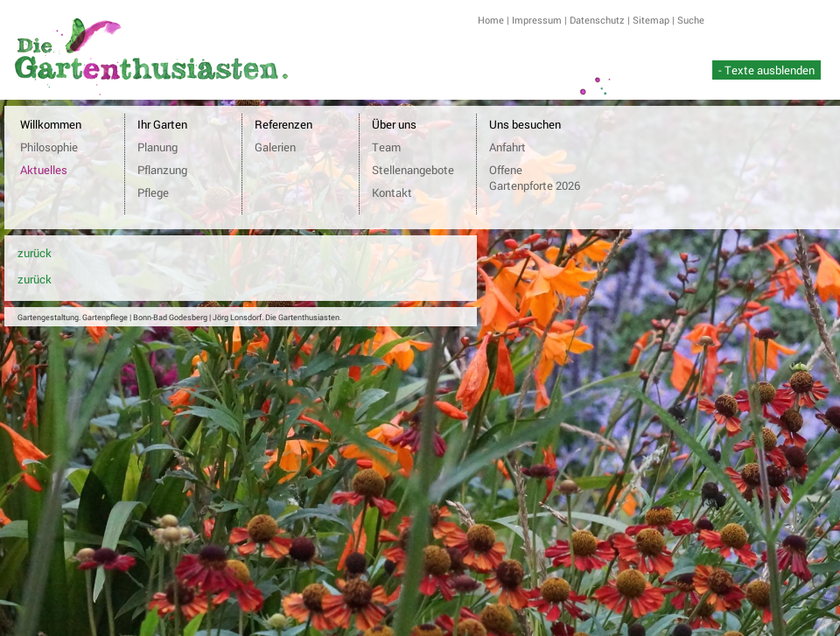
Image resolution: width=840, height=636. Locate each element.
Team (386, 147)
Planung (157, 147)
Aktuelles (44, 170)
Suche (691, 20)
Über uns (394, 124)
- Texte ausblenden (766, 70)
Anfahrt (507, 147)
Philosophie (49, 147)
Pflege (153, 192)
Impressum (537, 20)
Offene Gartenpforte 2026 (535, 178)
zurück (35, 253)
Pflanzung (162, 170)
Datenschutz (597, 20)
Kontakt (392, 192)
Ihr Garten (162, 124)
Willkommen (51, 124)
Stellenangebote (413, 170)
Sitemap (651, 20)
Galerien (275, 147)
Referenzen (283, 124)
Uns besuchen (525, 124)
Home (491, 20)
